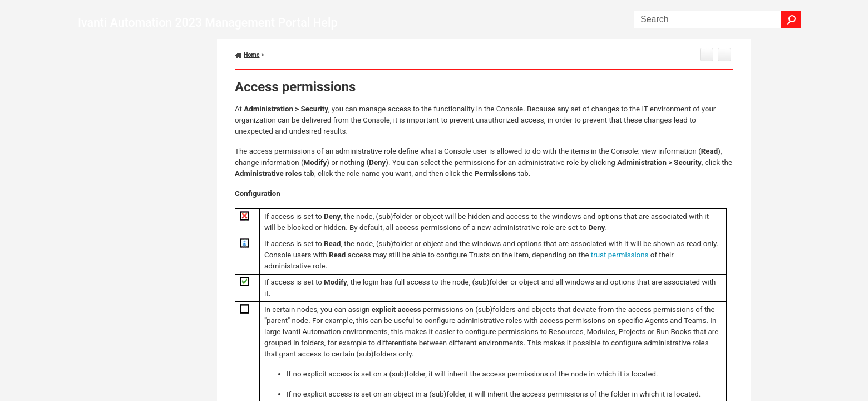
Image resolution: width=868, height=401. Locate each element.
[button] (791, 19)
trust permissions (620, 255)
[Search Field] (718, 19)
